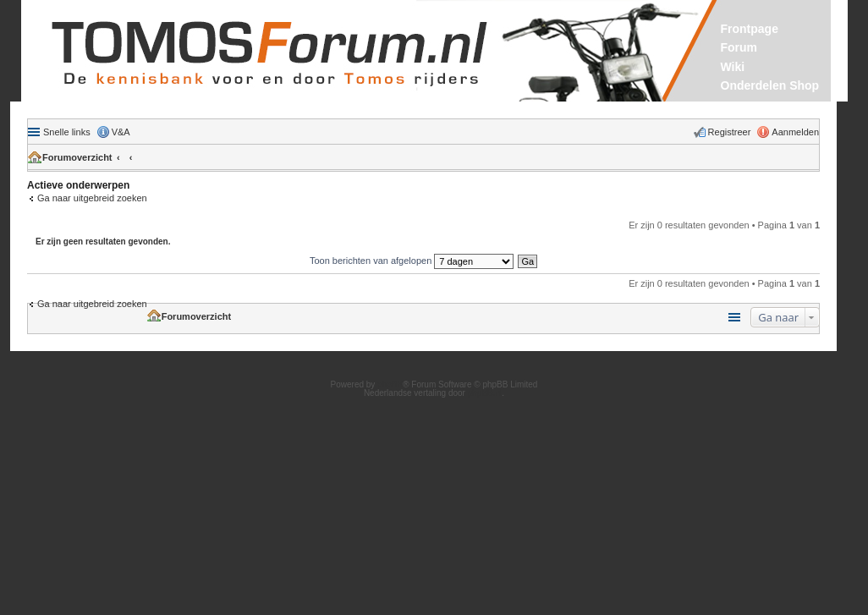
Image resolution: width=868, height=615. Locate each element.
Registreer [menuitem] (730, 132)
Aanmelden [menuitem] (795, 132)
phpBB (390, 384)
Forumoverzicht (77, 157)
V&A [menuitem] (121, 132)
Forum (739, 47)
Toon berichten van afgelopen (412, 261)
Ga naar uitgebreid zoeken (92, 198)
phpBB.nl (485, 393)
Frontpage (750, 29)
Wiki (733, 67)
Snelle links (67, 132)
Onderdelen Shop (770, 85)
